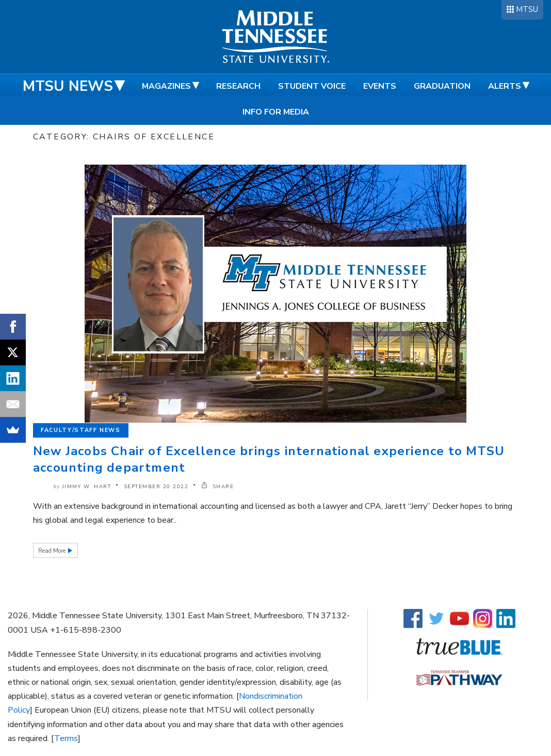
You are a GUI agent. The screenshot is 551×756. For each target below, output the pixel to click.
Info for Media (276, 112)
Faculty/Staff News (81, 430)
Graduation (442, 86)
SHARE (218, 487)
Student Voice (312, 86)
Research (238, 86)
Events (380, 86)
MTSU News (68, 86)
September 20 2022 (156, 487)
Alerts (505, 86)
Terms (66, 738)
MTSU (527, 9)
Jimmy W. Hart (87, 487)
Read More (53, 551)
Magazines (166, 86)
